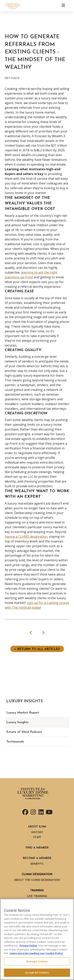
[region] (37, 939)
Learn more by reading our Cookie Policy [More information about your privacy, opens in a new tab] (36, 953)
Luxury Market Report (23, 713)
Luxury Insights (17, 722)
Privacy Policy (28, 946)
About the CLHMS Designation (37, 880)
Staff (37, 837)
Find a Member (37, 848)
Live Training (37, 896)
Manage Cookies (37, 961)
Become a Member (37, 858)
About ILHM (37, 827)
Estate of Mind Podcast (24, 732)
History (37, 832)
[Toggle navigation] (63, 6)
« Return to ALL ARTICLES (37, 649)
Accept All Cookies (37, 973)
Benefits (37, 864)
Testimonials (15, 742)
